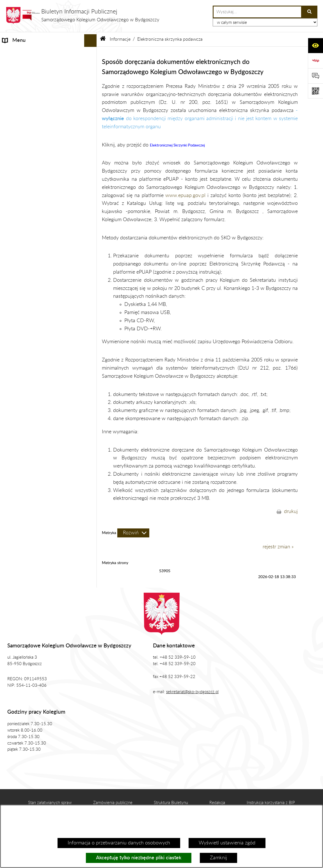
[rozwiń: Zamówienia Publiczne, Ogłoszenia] (92, 310)
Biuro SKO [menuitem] (14, 272)
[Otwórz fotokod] (315, 91)
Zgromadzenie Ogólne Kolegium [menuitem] (37, 260)
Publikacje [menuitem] (13, 297)
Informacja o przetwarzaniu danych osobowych (119, 843)
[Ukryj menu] (91, 41)
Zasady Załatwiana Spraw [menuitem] (31, 323)
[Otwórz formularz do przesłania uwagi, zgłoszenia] (315, 76)
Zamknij (218, 858)
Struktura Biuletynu (171, 803)
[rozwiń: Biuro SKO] (92, 272)
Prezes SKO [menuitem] (15, 247)
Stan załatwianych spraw (50, 803)
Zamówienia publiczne (113, 803)
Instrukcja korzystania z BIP (271, 803)
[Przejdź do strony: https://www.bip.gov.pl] (315, 61)
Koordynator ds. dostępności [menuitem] (34, 348)
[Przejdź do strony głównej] (83, 15)
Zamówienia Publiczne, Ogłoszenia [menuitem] (40, 310)
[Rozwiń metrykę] (133, 533)
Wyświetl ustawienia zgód (227, 843)
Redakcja (217, 803)
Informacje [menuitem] (14, 53)
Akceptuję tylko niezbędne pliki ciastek (139, 858)
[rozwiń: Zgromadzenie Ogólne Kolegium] (92, 260)
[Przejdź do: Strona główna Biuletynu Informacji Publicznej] (103, 39)
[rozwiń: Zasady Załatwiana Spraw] (92, 323)
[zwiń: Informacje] (92, 53)
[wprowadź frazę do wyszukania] (257, 12)
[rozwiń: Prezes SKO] (92, 247)
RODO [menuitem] (10, 335)
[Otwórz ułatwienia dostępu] (315, 45)
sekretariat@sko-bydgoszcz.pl (192, 692)
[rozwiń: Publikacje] (92, 298)
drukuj (291, 512)
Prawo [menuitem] (9, 285)
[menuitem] (48, 69)
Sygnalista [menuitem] (13, 361)
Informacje (120, 39)
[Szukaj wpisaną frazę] (310, 12)
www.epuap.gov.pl (185, 196)
